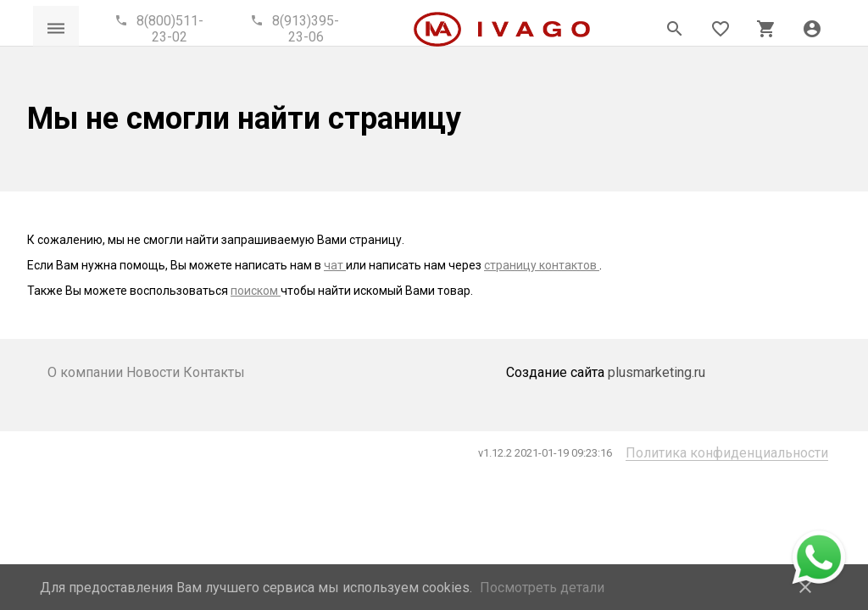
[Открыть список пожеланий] (721, 29)
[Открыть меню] (56, 29)
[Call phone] (162, 29)
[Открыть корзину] (766, 29)
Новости (155, 372)
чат (335, 265)
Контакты (214, 372)
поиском (256, 291)
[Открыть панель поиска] (675, 29)
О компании (87, 372)
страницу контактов (542, 265)
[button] (812, 29)
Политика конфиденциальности (727, 453)
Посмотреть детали (542, 588)
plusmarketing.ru (657, 372)
